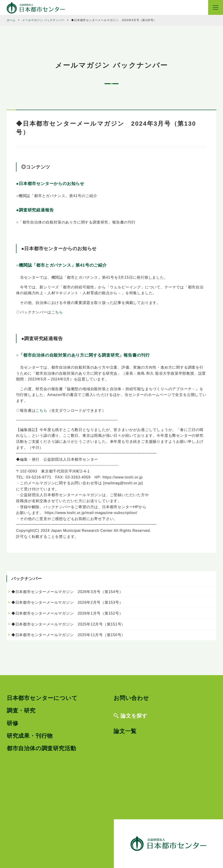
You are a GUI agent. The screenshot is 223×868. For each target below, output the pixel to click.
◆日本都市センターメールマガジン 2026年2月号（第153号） (67, 602)
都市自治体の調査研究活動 (41, 748)
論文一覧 (125, 731)
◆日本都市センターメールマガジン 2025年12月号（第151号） (68, 624)
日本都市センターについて (42, 698)
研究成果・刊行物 (30, 736)
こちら (57, 312)
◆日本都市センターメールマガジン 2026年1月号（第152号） (67, 613)
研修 (13, 723)
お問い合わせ (131, 698)
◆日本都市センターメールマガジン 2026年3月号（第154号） (67, 592)
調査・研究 (21, 710)
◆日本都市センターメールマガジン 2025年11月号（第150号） (68, 635)
